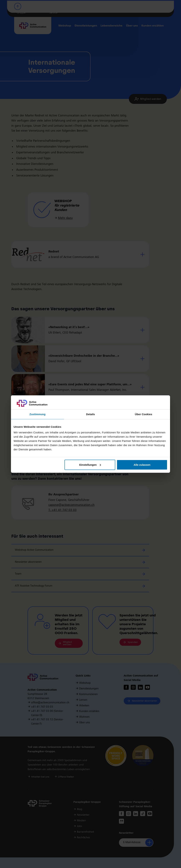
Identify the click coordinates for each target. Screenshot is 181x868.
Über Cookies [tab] (144, 414)
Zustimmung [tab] (38, 414)
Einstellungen (90, 465)
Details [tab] (90, 414)
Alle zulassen (142, 465)
